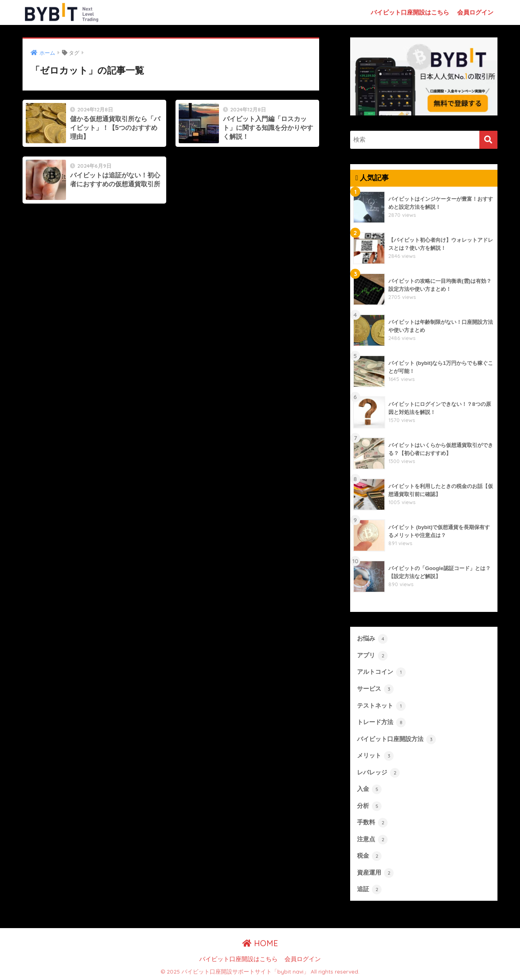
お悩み (372, 639)
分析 (369, 806)
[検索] (488, 140)
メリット (375, 756)
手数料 (372, 823)
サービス (375, 689)
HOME (260, 943)
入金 (369, 789)
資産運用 (375, 873)
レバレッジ (378, 773)
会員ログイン (475, 12)
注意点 (372, 840)
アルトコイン (381, 672)
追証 (369, 889)
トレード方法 (381, 723)
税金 (369, 856)
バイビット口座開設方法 (396, 739)
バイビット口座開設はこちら (410, 12)
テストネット (381, 706)
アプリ (372, 656)
